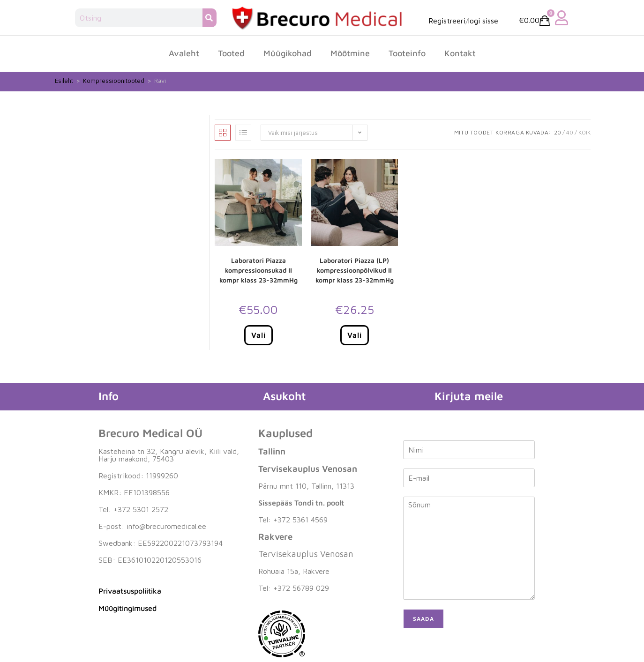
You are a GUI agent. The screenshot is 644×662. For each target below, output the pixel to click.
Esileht (64, 81)
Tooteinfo (407, 53)
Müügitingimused (127, 608)
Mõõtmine (350, 53)
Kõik (584, 132)
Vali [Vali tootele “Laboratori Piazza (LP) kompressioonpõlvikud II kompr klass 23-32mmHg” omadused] (355, 335)
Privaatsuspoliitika (130, 591)
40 (570, 132)
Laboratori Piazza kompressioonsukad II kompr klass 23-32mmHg (258, 270)
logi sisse (483, 21)
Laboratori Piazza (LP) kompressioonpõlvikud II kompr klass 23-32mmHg (355, 270)
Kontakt (460, 53)
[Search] (210, 18)
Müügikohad (288, 53)
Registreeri (447, 21)
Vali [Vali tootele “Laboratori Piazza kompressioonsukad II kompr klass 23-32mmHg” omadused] (258, 335)
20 (558, 132)
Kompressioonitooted (114, 81)
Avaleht (184, 53)
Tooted (231, 53)
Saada (423, 619)
